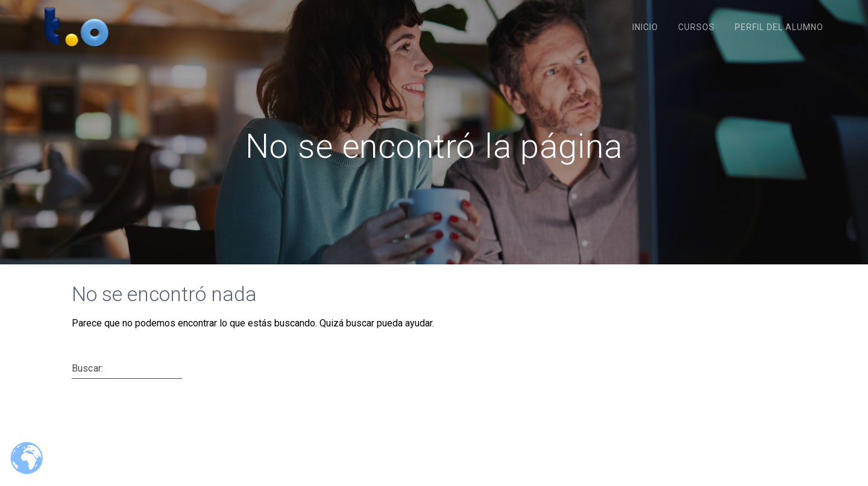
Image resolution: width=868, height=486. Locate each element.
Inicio (645, 27)
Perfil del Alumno (779, 27)
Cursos (697, 27)
